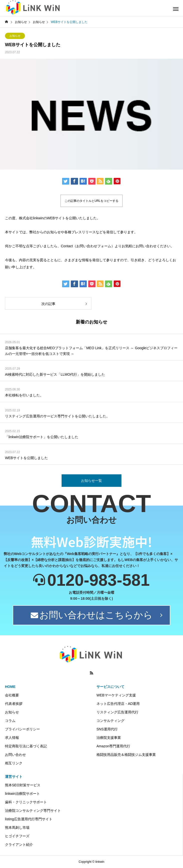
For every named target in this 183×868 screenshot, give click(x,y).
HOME (10, 687)
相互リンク (14, 763)
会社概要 (12, 695)
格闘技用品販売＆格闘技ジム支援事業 (126, 755)
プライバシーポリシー (22, 729)
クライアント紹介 (19, 845)
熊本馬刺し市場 (17, 828)
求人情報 (12, 738)
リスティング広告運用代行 (117, 712)
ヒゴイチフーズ (17, 836)
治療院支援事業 (109, 738)
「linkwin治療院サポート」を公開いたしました (42, 437)
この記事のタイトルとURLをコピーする (91, 201)
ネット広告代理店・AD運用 (118, 704)
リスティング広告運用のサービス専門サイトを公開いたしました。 (57, 416)
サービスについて (110, 687)
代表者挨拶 (14, 704)
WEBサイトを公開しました (26, 458)
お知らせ (15, 36)
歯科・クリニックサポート (26, 802)
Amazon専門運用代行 (113, 746)
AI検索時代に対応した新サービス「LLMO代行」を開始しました (55, 374)
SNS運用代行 (107, 729)
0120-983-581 (98, 580)
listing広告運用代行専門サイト (29, 819)
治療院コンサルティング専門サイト (33, 811)
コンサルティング (110, 721)
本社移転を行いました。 (24, 395)
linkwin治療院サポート (22, 794)
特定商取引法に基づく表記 (26, 746)
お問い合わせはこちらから (92, 615)
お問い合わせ (15, 755)
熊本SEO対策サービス (23, 785)
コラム (10, 721)
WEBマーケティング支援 (116, 695)
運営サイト (14, 777)
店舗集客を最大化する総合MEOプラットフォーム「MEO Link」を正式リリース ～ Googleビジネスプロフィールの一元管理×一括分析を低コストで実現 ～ (91, 351)
